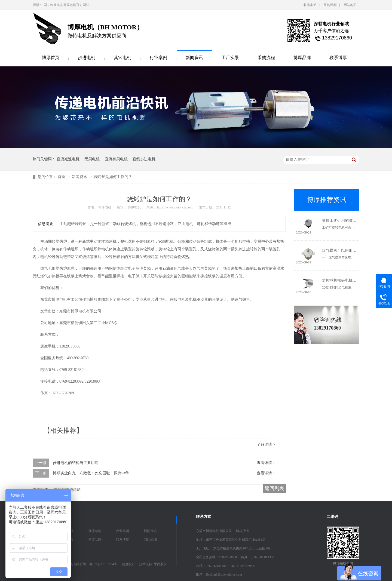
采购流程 (330, 5)
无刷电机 (92, 159)
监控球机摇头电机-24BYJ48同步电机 (353, 280)
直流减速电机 (68, 159)
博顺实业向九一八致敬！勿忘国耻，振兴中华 (91, 473)
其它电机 (122, 58)
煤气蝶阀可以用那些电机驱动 (347, 250)
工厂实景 (230, 58)
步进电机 (87, 58)
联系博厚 (338, 58)
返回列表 (274, 488)
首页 (62, 177)
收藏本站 (310, 5)
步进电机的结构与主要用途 (76, 463)
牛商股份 (160, 564)
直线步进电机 (144, 159)
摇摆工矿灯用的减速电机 (343, 221)
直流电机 (95, 531)
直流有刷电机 (116, 159)
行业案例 (158, 58)
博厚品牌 (302, 58)
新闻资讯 (194, 58)
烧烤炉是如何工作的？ (113, 177)
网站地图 (350, 5)
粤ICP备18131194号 (103, 564)
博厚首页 (51, 58)
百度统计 (128, 564)
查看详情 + (266, 463)
